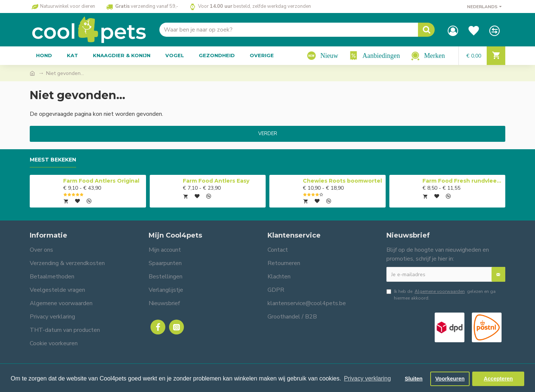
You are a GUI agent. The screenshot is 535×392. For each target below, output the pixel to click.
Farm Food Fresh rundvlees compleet (463, 181)
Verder (268, 134)
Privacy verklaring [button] (367, 378)
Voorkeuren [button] (450, 379)
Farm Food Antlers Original (101, 181)
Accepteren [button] (498, 379)
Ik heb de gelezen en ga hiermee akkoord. (441, 295)
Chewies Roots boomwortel (342, 181)
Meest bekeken (53, 160)
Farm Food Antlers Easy (216, 181)
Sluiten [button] (414, 379)
